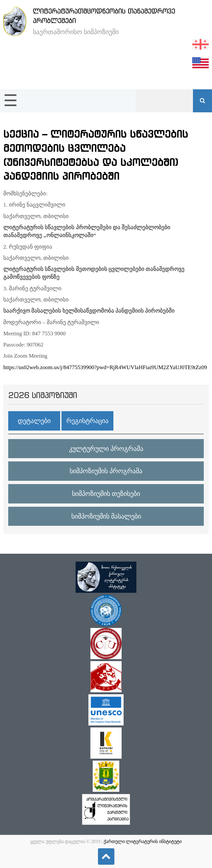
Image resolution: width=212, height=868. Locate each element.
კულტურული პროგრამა (106, 449)
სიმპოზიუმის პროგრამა (106, 471)
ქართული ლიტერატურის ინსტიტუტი (143, 842)
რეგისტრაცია (87, 421)
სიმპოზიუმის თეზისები (106, 494)
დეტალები (34, 421)
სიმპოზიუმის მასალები (106, 516)
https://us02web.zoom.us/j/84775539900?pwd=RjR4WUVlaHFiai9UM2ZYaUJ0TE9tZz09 (105, 367)
